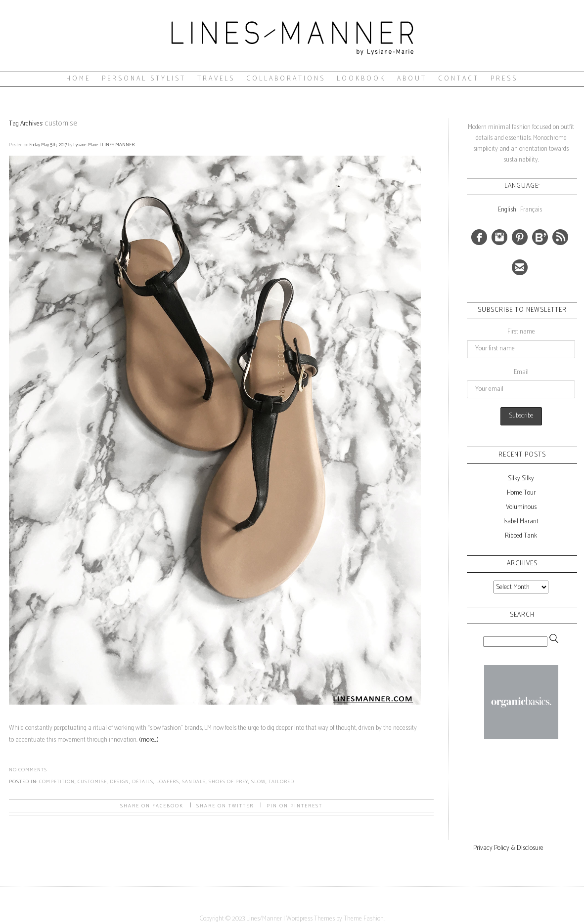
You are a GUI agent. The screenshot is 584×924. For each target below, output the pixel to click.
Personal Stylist (144, 79)
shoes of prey (228, 782)
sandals (194, 782)
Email (521, 372)
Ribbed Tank (521, 536)
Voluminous (521, 507)
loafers (168, 782)
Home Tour (521, 493)
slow (258, 782)
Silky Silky (521, 479)
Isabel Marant (521, 522)
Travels (216, 79)
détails (143, 782)
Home (78, 79)
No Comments (28, 770)
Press (504, 79)
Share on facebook (152, 806)
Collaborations (286, 79)
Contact (459, 79)
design (119, 782)
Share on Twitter (225, 806)
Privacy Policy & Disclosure (508, 848)
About (412, 79)
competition (57, 782)
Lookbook (361, 79)
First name (521, 332)
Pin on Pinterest (294, 806)
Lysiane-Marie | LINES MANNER (104, 145)
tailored (281, 782)
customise (92, 782)
